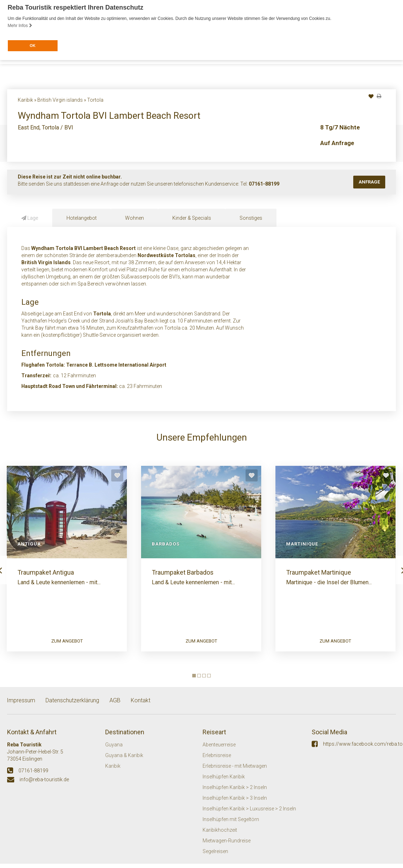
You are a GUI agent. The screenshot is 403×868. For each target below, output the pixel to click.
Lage (30, 217)
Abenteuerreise (219, 750)
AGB (115, 706)
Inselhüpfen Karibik (224, 782)
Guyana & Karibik (124, 761)
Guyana (114, 750)
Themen (39, 113)
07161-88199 (264, 183)
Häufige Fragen (144, 113)
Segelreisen (215, 857)
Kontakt (183, 113)
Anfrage (369, 181)
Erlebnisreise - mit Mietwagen (235, 772)
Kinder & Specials (192, 217)
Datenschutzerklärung (72, 706)
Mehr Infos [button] (20, 26)
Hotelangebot (82, 217)
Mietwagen (215, 113)
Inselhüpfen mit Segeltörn (231, 825)
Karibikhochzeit (220, 836)
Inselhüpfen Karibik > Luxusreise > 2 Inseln (249, 814)
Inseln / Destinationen (87, 113)
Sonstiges (251, 217)
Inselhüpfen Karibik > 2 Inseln (235, 793)
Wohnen (135, 217)
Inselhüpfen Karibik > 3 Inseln (235, 804)
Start (14, 113)
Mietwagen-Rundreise (227, 846)
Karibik (113, 772)
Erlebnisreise (217, 761)
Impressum (21, 706)
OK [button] (32, 46)
